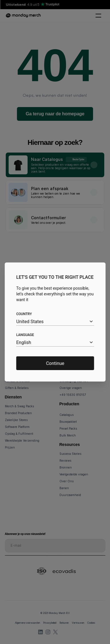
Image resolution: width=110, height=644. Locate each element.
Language (25, 335)
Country (24, 314)
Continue (55, 363)
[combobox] (55, 322)
